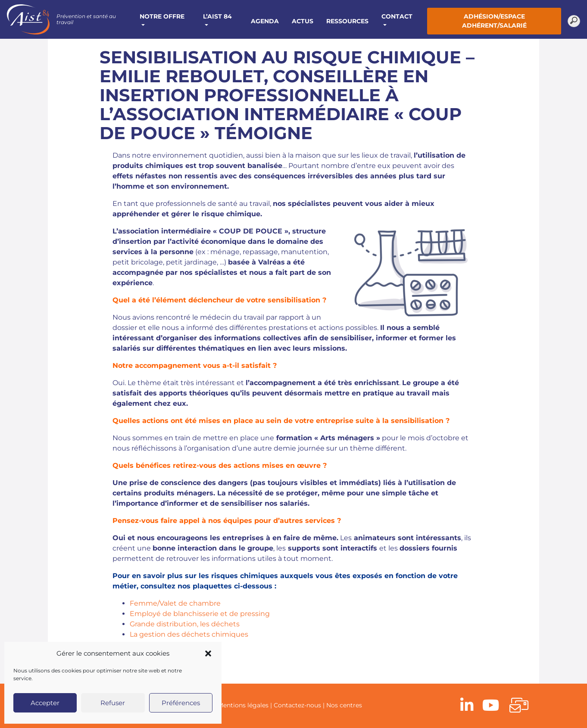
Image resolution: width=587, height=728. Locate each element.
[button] (208, 653)
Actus (303, 21)
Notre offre (162, 16)
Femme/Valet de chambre (175, 603)
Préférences (181, 703)
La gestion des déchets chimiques (189, 634)
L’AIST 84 (217, 16)
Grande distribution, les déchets (185, 624)
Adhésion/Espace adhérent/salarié (494, 21)
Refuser (113, 703)
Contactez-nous (297, 705)
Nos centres (344, 705)
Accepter (45, 703)
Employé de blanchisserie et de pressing (200, 614)
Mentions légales (243, 705)
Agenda (265, 21)
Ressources (347, 21)
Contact (397, 16)
